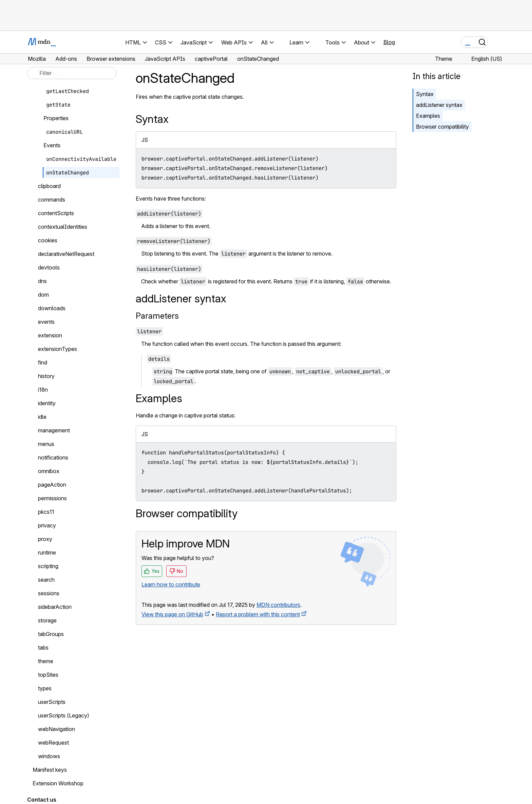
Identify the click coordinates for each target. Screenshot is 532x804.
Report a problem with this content (258, 614)
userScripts (52, 702)
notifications (53, 457)
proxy (45, 539)
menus (46, 444)
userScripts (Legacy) (64, 715)
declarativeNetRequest (66, 254)
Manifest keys (50, 770)
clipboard (49, 186)
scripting (48, 566)
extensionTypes (58, 349)
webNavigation (56, 729)
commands (52, 200)
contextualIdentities (63, 227)
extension (50, 335)
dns (42, 281)
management (54, 430)
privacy (47, 525)
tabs (43, 648)
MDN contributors (278, 605)
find (43, 362)
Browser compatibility (442, 127)
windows (49, 756)
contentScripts (56, 213)
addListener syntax (439, 105)
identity (47, 403)
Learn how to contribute (171, 584)
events (46, 322)
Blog (389, 42)
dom (43, 295)
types (45, 688)
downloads (52, 308)
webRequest (53, 743)
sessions (49, 593)
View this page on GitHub (172, 614)
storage (47, 620)
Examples (428, 116)
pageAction (52, 485)
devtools (49, 267)
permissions (52, 498)
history (46, 376)
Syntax (425, 94)
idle (42, 417)
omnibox (49, 471)
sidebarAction (55, 607)
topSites (48, 675)
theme (46, 661)
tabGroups (51, 634)
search (46, 580)
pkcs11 (46, 512)
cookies (48, 240)
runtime (47, 553)
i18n (43, 390)
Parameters (157, 316)
